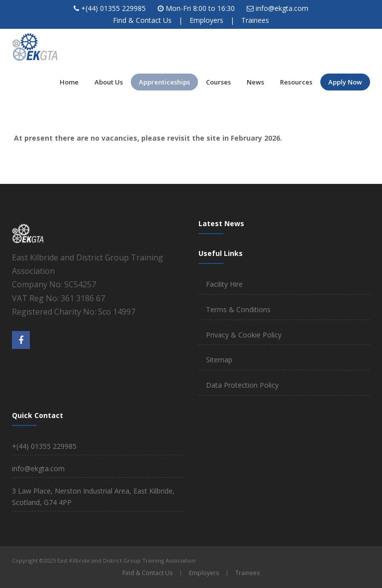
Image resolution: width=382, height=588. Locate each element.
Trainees (255, 20)
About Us (109, 82)
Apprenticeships (164, 82)
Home (69, 82)
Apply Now (345, 82)
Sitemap (219, 360)
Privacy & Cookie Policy (244, 335)
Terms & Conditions (238, 309)
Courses (218, 82)
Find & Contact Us (142, 20)
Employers (206, 20)
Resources (296, 82)
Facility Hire (224, 284)
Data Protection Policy (242, 385)
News (255, 82)
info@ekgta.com (282, 8)
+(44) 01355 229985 (113, 8)
